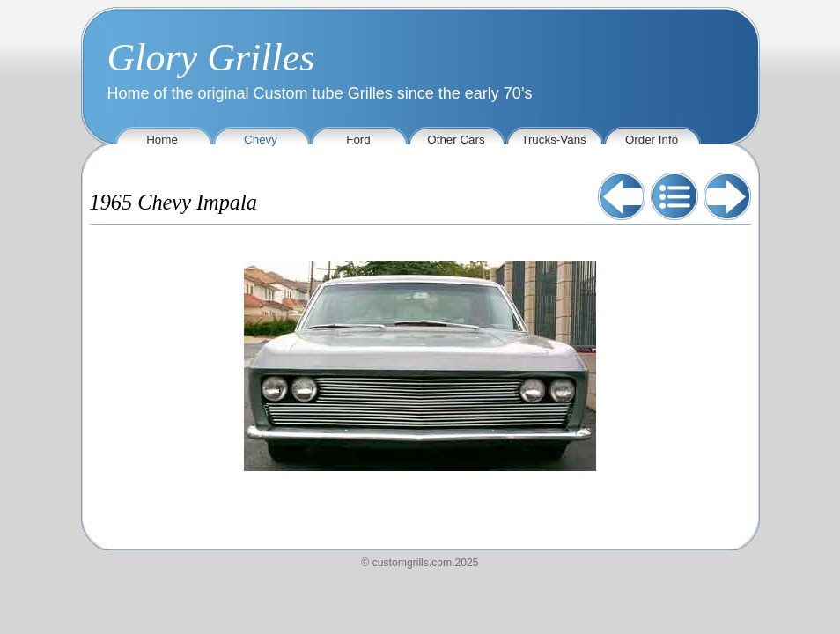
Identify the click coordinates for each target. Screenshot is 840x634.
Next (727, 196)
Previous (622, 196)
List (674, 196)
